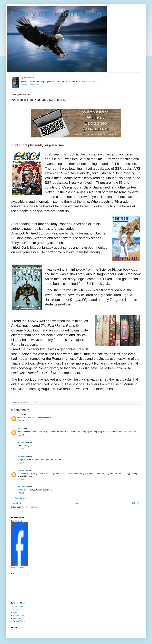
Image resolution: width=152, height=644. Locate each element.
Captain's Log (19, 615)
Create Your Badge (18, 568)
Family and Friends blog (56, 14)
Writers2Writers (19, 621)
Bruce (16, 610)
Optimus (17, 618)
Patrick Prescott (17, 521)
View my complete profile (30, 85)
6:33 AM (21, 435)
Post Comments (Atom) (30, 507)
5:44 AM (21, 421)
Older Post (136, 503)
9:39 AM (21, 493)
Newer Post (16, 503)
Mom (15, 613)
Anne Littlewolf (19, 607)
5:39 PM (21, 463)
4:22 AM (21, 479)
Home (76, 503)
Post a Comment (21, 498)
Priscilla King (23, 470)
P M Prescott (29, 78)
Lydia (20, 415)
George (21, 428)
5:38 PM (21, 449)
